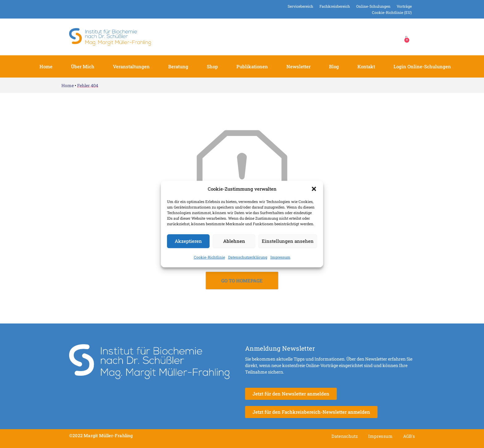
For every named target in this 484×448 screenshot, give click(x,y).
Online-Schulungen (373, 6)
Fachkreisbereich (335, 6)
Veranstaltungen (131, 66)
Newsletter (298, 66)
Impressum (280, 257)
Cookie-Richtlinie (209, 257)
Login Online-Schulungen (422, 66)
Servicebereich (300, 6)
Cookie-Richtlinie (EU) (392, 12)
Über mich (83, 66)
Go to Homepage (242, 281)
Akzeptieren (188, 241)
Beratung (178, 66)
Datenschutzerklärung (248, 257)
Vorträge (404, 6)
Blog (334, 66)
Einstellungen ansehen (288, 241)
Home (46, 66)
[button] (314, 189)
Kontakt (366, 66)
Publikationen (252, 66)
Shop (212, 66)
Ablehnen (234, 241)
